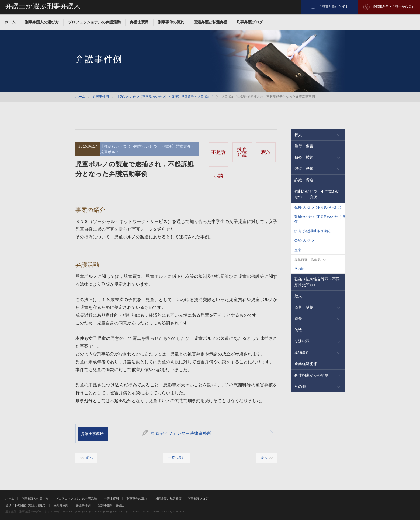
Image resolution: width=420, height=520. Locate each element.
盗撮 (298, 250)
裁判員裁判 (61, 505)
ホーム (10, 22)
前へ (89, 458)
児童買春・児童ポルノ (311, 259)
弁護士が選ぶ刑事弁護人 (43, 6)
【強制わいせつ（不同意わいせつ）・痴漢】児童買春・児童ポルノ (165, 97)
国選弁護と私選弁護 (210, 22)
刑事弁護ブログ (250, 22)
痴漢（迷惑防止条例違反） (314, 231)
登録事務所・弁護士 (111, 505)
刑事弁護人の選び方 (42, 22)
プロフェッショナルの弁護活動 (94, 22)
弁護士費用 (139, 22)
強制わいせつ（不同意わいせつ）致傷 (320, 219)
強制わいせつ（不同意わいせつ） (319, 207)
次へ (264, 458)
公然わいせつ (304, 240)
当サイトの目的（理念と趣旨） (26, 505)
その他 (299, 269)
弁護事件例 (101, 97)
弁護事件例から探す (334, 7)
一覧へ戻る (176, 458)
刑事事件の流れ (171, 22)
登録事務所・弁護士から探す (394, 7)
